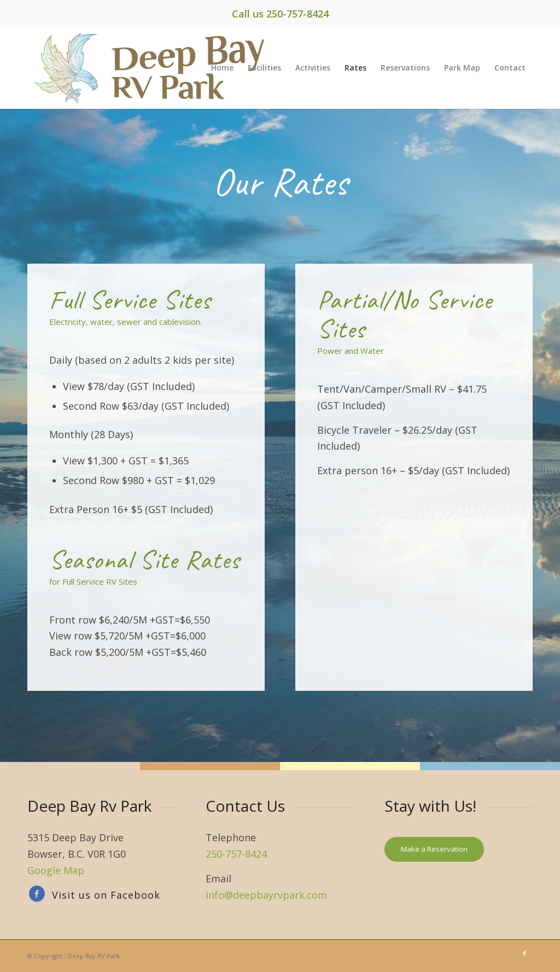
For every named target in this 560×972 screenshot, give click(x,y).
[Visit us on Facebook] (34, 894)
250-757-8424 (297, 14)
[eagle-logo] (155, 68)
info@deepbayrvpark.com (266, 895)
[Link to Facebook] (524, 953)
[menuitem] (222, 68)
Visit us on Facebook (106, 895)
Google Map (56, 870)
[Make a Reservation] (434, 849)
